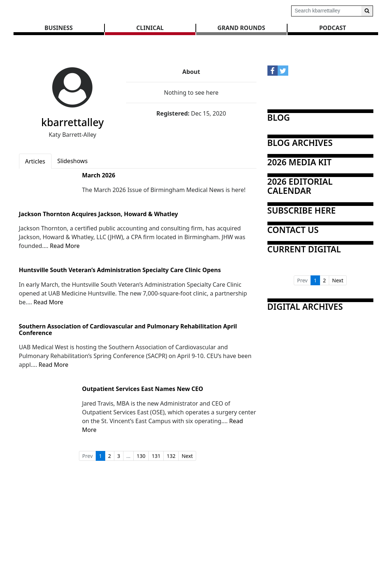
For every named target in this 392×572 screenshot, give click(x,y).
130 (141, 456)
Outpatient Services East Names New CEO (142, 389)
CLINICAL (150, 28)
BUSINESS (59, 28)
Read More (64, 246)
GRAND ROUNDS (241, 28)
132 (171, 456)
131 (156, 456)
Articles (35, 161)
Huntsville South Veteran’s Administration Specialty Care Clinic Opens (120, 270)
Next (187, 456)
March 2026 (98, 176)
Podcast (333, 28)
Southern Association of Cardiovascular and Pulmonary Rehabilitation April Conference (128, 330)
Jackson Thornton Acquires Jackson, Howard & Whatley (99, 214)
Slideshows (73, 161)
